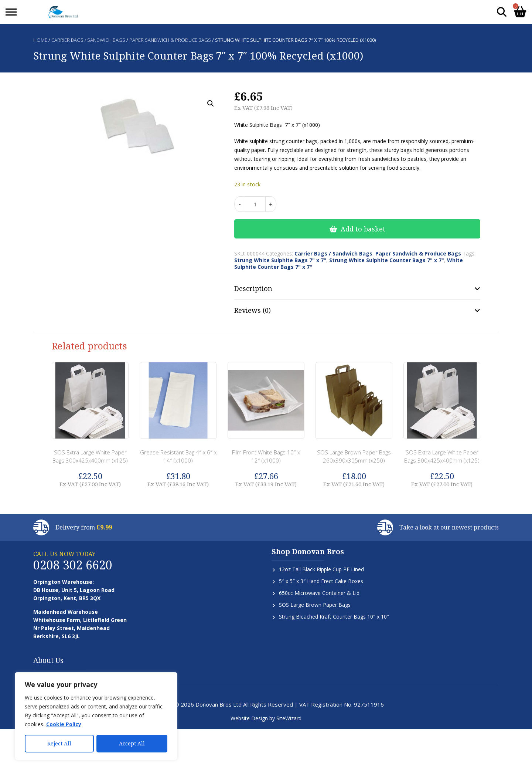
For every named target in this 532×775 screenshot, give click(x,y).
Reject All (59, 743)
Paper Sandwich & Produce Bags (170, 40)
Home (40, 40)
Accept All (132, 743)
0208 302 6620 (73, 565)
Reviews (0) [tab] (253, 310)
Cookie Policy (64, 724)
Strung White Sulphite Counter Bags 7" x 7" (387, 260)
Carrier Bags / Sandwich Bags (88, 40)
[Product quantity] (255, 204)
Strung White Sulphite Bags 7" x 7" (280, 260)
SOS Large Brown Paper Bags (315, 605)
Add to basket (363, 229)
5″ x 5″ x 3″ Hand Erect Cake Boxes (321, 581)
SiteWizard (289, 718)
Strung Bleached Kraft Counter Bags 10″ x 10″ (334, 617)
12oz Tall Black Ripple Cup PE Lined (321, 569)
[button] (211, 104)
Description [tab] (253, 288)
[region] (96, 716)
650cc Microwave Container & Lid (319, 593)
